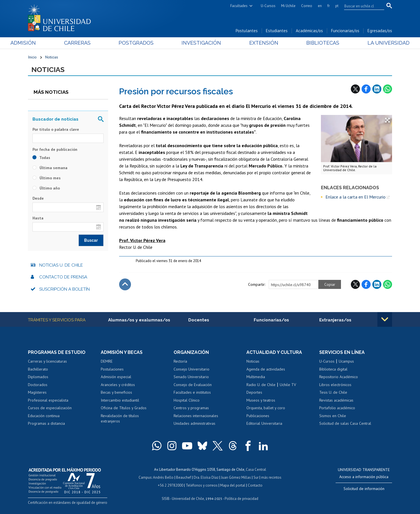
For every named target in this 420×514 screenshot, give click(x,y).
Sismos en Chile (333, 416)
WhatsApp (388, 89)
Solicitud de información (364, 489)
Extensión (258, 43)
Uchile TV (288, 385)
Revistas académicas (336, 400)
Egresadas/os (380, 31)
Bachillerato (38, 369)
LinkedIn (377, 89)
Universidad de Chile (188, 499)
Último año (46, 188)
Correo (307, 6)
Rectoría (180, 361)
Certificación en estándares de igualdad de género (68, 503)
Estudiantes (277, 31)
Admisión (41, 43)
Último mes (47, 178)
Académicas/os (309, 31)
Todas (41, 158)
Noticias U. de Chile (61, 265)
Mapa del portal (233, 485)
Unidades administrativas (194, 423)
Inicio (32, 57)
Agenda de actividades (266, 369)
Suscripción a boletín (64, 289)
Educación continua (44, 416)
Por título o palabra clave (56, 129)
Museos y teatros (261, 400)
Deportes (254, 392)
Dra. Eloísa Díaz (206, 477)
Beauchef (184, 477)
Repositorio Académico (339, 377)
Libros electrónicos (335, 385)
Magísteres (37, 392)
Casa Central (256, 470)
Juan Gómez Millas (236, 477)
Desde (38, 198)
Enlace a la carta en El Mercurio (356, 197)
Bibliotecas (311, 43)
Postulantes (247, 31)
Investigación (201, 43)
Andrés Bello (163, 477)
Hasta (38, 218)
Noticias (52, 57)
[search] (361, 6)
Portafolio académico (337, 408)
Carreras (89, 43)
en (320, 6)
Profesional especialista (48, 400)
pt (337, 6)
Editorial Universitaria (264, 423)
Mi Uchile (288, 6)
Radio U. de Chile (261, 385)
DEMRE (107, 361)
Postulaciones (112, 369)
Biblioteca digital (333, 369)
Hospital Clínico (187, 400)
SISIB (166, 499)
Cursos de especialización (50, 408)
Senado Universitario (191, 377)
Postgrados (142, 43)
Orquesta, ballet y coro (266, 408)
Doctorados (38, 385)
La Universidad (371, 43)
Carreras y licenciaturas (47, 361)
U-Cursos (268, 6)
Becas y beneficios (116, 392)
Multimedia (256, 377)
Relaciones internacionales (196, 416)
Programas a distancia (46, 423)
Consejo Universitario (192, 369)
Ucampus (346, 361)
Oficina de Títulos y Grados (124, 408)
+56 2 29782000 (170, 485)
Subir (125, 284)
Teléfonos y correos (202, 485)
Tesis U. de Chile (333, 392)
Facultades (239, 6)
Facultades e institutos (192, 392)
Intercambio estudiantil (120, 400)
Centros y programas (191, 408)
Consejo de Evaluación (193, 385)
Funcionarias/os (345, 31)
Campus (145, 477)
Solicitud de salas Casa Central (345, 423)
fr (329, 6)
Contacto (255, 485)
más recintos (271, 477)
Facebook (366, 89)
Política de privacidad (241, 499)
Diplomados (38, 377)
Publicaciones (258, 416)
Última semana (50, 168)
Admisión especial (116, 377)
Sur (256, 477)
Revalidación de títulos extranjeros (120, 419)
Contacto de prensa (63, 277)
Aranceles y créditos (118, 385)
